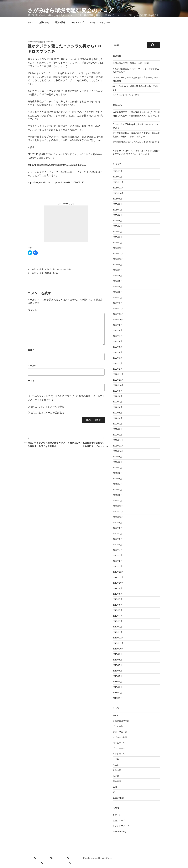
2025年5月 (118, 221)
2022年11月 (118, 380)
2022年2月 (118, 429)
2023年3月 (118, 358)
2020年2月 (118, 561)
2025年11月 (118, 188)
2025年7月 (118, 210)
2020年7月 (118, 534)
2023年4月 (118, 352)
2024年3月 (118, 292)
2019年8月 (118, 594)
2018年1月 (118, 698)
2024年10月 (118, 259)
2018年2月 (118, 693)
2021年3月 (118, 490)
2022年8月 (118, 396)
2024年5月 (118, 281)
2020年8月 (118, 528)
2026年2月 (118, 177)
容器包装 (48, 273)
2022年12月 (118, 374)
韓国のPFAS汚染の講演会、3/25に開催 (131, 63)
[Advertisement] (66, 224)
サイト (31, 381)
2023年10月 (118, 320)
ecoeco (49, 42)
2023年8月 (118, 330)
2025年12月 (118, 182)
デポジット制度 (37, 269)
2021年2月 (118, 495)
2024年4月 (118, 286)
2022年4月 (118, 418)
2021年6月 (118, 473)
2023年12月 (118, 309)
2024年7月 (118, 270)
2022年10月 (118, 385)
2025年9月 (118, 199)
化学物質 (117, 770)
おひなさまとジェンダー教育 (126, 95)
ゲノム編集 (118, 726)
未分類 (116, 776)
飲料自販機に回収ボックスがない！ (129, 142)
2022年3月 (118, 424)
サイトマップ (77, 22)
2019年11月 (118, 577)
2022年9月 (118, 391)
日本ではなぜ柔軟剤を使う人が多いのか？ (132, 124)
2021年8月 (118, 462)
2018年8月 (118, 660)
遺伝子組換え (119, 798)
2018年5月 (118, 676)
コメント (32, 310)
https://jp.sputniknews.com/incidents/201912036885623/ (57, 165)
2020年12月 (118, 506)
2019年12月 (118, 572)
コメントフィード (121, 826)
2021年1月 (118, 500)
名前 (31, 350)
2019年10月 (118, 583)
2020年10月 (118, 517)
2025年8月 (118, 204)
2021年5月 (118, 479)
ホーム (30, 22)
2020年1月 (118, 566)
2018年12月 (118, 638)
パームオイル (119, 743)
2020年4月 (118, 550)
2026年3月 (118, 171)
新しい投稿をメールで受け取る (48, 413)
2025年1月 (118, 243)
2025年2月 (118, 237)
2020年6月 (118, 539)
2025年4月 (118, 226)
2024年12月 (118, 248)
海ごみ (55, 273)
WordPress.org (119, 831)
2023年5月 (118, 347)
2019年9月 (118, 588)
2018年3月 (118, 687)
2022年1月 (118, 435)
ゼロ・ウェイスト (121, 732)
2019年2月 (118, 627)
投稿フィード (119, 820)
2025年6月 (118, 215)
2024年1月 (118, 303)
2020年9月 (118, 523)
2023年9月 (118, 325)
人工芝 (116, 765)
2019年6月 (118, 605)
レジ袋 (116, 759)
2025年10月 (118, 193)
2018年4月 (118, 682)
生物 (69, 269)
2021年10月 (118, 451)
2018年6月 (118, 671)
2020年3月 (118, 555)
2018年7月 (118, 665)
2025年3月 (118, 232)
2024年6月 (118, 275)
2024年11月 (118, 254)
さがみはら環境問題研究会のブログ (71, 10)
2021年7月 (118, 468)
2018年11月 (118, 643)
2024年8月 (118, 265)
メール (32, 366)
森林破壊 (117, 781)
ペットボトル (61, 269)
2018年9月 (118, 654)
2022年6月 (118, 407)
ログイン (117, 815)
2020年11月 (118, 511)
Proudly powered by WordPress (98, 858)
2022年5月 (118, 413)
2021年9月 (118, 457)
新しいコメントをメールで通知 (48, 407)
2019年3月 (118, 621)
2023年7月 (118, 336)
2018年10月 (118, 649)
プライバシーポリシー (99, 22)
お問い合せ (44, 22)
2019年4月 (118, 616)
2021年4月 (118, 484)
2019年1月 (118, 632)
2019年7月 (118, 599)
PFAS (115, 715)
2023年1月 (118, 369)
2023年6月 (118, 341)
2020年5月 (118, 545)
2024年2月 (118, 298)
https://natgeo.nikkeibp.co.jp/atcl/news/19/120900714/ (56, 183)
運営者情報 (60, 22)
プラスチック (49, 269)
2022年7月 (118, 402)
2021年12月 (118, 440)
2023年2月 (118, 363)
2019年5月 (118, 610)
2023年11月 (118, 314)
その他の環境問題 (121, 721)
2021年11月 (118, 446)
